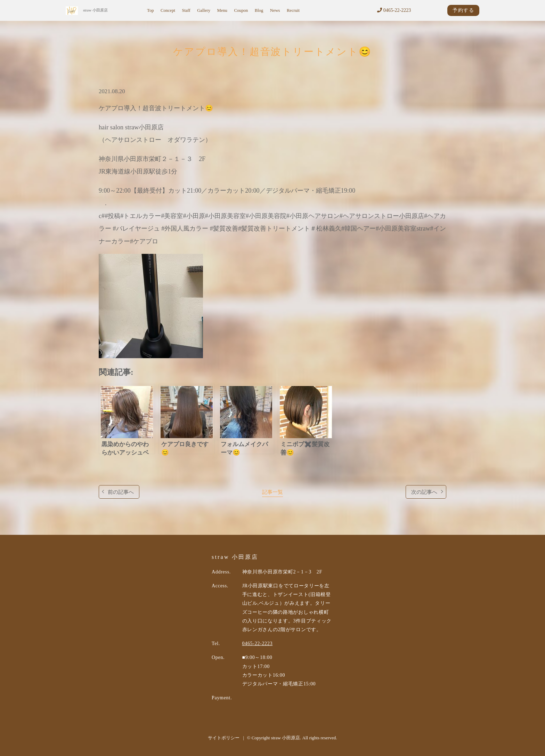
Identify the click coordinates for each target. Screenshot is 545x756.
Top (150, 10)
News (275, 10)
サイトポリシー (224, 738)
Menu (222, 10)
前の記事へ (121, 492)
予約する (463, 10)
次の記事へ (424, 492)
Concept (168, 10)
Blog (259, 10)
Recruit (293, 10)
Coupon (241, 10)
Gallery (204, 10)
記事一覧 (272, 492)
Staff (186, 10)
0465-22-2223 (394, 10)
